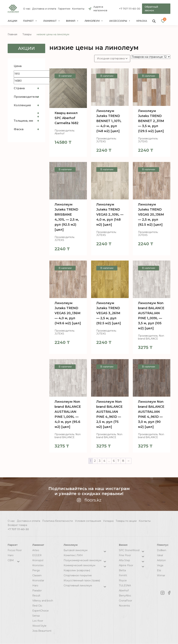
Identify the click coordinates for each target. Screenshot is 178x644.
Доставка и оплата (44, 9)
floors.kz (89, 500)
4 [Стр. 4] (104, 461)
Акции (12, 21)
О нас (27, 9)
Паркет (30, 21)
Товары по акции (126, 521)
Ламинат (52, 21)
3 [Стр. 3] (100, 461)
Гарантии (64, 9)
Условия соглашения (88, 521)
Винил (72, 21)
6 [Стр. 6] (114, 461)
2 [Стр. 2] (95, 461)
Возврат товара (17, 525)
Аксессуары (120, 21)
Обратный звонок (151, 9)
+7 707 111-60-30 (130, 9)
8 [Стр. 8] (123, 461)
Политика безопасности (58, 521)
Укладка (108, 521)
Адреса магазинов (100, 9)
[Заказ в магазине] (112, 58)
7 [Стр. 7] (118, 461)
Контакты (78, 9)
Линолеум (94, 21)
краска (142, 21)
